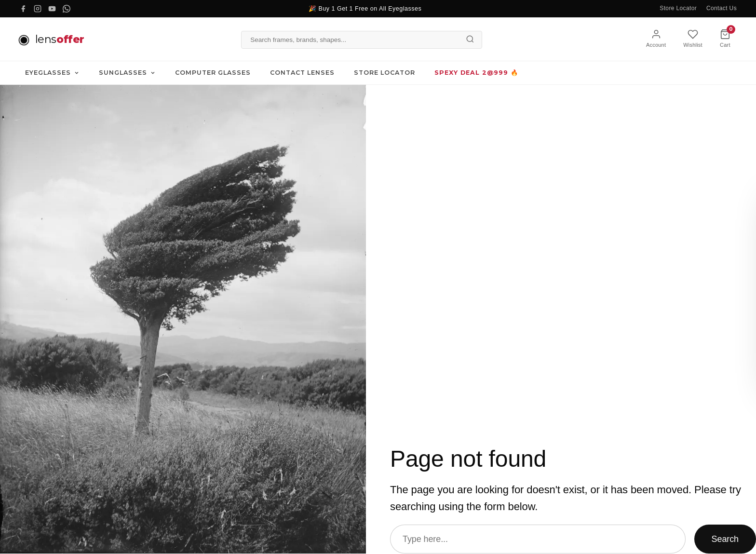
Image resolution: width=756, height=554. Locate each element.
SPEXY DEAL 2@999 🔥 (477, 73)
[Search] (470, 39)
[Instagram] (38, 9)
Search (725, 539)
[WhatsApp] (67, 9)
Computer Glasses (213, 73)
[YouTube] (52, 9)
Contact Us (722, 8)
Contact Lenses (302, 73)
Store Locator (678, 8)
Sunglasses (127, 73)
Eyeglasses (52, 73)
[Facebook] (23, 9)
